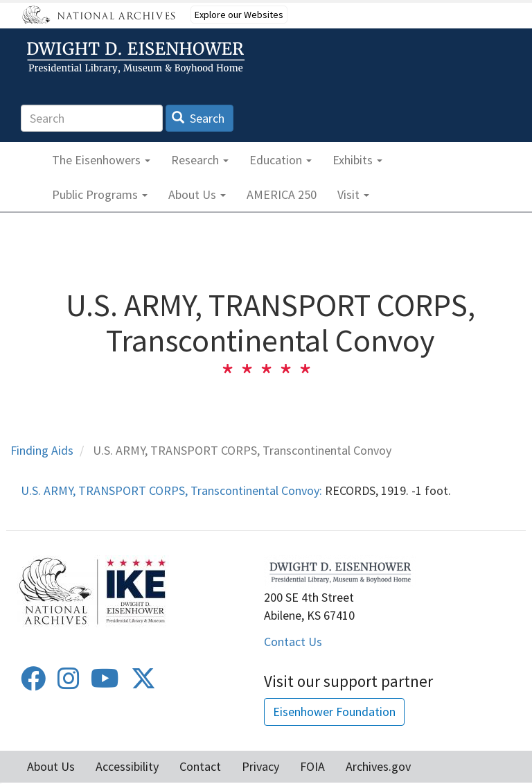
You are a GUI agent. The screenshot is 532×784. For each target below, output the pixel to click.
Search (198, 118)
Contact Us (293, 642)
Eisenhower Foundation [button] (334, 712)
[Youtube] (105, 683)
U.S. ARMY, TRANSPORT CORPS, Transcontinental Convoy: (171, 490)
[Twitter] (143, 683)
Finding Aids (42, 450)
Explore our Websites (239, 15)
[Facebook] (33, 683)
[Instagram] (69, 683)
